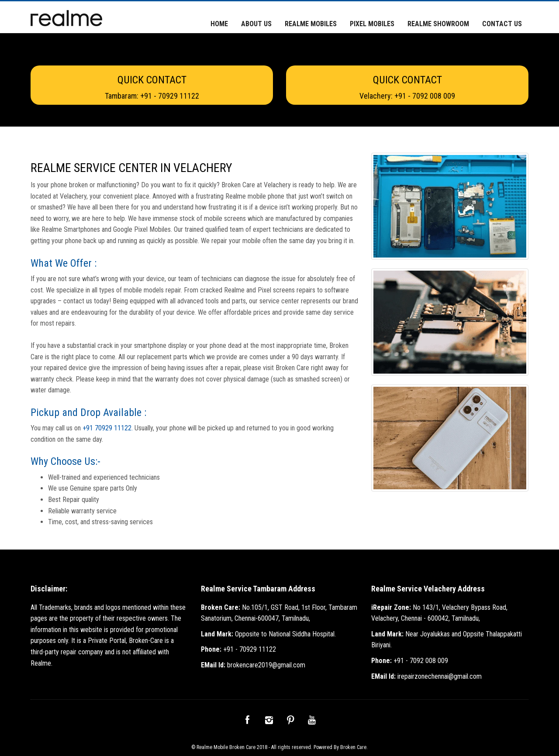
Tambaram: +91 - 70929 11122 (152, 96)
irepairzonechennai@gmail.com (426, 676)
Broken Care (353, 747)
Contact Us (502, 24)
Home (219, 24)
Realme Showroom (438, 24)
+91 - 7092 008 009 (410, 661)
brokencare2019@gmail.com (253, 665)
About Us (256, 24)
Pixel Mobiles (372, 24)
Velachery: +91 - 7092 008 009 (407, 96)
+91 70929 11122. (109, 428)
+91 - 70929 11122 (238, 649)
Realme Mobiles (311, 24)
